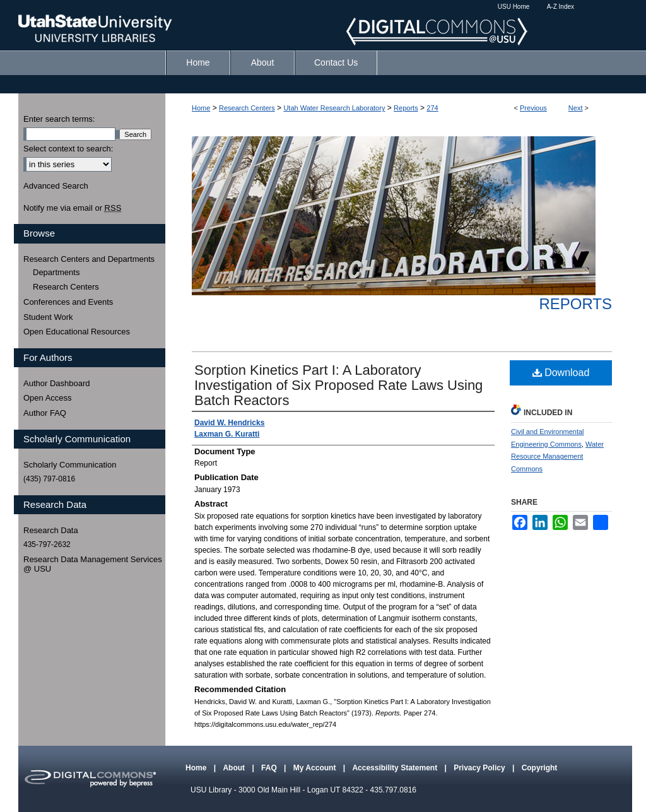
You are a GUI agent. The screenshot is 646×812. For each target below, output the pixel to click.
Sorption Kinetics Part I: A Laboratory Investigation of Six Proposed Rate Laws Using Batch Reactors (338, 385)
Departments (56, 272)
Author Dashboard (57, 383)
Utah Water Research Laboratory (334, 108)
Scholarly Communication (70, 465)
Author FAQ (45, 413)
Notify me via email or (72, 208)
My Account (316, 768)
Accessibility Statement (396, 768)
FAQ (270, 768)
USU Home (514, 7)
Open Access (48, 398)
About (235, 768)
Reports (406, 108)
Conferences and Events (68, 302)
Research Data (51, 530)
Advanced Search (56, 186)
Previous (533, 108)
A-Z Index (561, 7)
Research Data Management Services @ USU (93, 564)
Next (576, 108)
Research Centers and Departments (89, 259)
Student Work (48, 317)
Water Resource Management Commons (557, 457)
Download (561, 373)
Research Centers (247, 108)
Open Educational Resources (77, 332)
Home (201, 108)
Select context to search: (68, 149)
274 (432, 108)
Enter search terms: (59, 119)
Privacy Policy (480, 768)
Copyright (540, 768)
